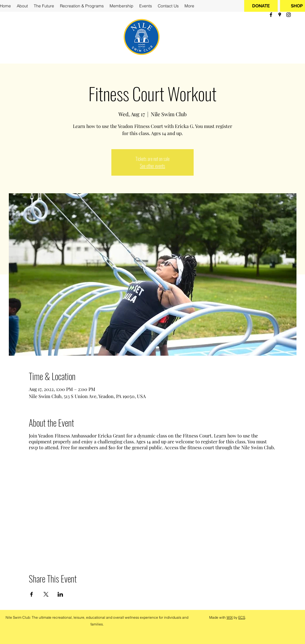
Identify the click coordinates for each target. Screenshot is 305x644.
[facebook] (271, 15)
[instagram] (289, 15)
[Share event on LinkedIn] (60, 594)
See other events (152, 166)
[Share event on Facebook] (32, 594)
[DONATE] (261, 6)
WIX (230, 617)
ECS (242, 617)
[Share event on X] (46, 594)
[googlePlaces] (280, 15)
